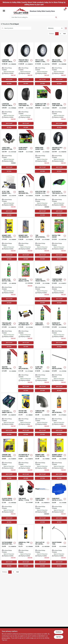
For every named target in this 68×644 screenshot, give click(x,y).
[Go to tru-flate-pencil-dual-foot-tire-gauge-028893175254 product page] (42, 546)
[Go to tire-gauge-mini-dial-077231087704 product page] (26, 415)
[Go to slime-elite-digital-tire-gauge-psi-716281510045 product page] (59, 196)
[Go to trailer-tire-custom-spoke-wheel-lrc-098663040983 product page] (26, 64)
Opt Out (59, 637)
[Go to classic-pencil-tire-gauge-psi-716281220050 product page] (9, 503)
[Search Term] (34, 17)
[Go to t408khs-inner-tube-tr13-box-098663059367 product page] (59, 283)
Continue (59, 632)
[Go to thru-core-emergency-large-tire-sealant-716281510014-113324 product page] (42, 327)
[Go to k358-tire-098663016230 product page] (59, 108)
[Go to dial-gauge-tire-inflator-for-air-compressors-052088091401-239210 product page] (26, 196)
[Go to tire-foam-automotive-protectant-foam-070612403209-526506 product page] (26, 546)
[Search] (56, 17)
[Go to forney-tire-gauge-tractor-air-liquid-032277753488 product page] (42, 503)
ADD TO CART (9, 80)
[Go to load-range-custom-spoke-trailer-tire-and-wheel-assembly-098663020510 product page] (42, 64)
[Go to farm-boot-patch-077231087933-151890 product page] (59, 503)
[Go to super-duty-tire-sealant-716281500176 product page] (59, 327)
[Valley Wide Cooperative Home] (21, 11)
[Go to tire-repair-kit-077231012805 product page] (26, 239)
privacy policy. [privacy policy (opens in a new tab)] (6, 638)
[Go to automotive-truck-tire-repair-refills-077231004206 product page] (26, 459)
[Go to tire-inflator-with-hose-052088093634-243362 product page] (9, 371)
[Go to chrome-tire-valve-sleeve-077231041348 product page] (9, 459)
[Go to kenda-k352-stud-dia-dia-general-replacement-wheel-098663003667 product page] (42, 196)
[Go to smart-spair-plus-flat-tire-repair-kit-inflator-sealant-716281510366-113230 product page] (26, 152)
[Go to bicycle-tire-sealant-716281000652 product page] (9, 283)
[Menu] (4, 11)
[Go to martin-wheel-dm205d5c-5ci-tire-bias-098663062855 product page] (9, 64)
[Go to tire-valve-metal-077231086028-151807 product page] (26, 503)
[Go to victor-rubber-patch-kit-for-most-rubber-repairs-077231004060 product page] (9, 546)
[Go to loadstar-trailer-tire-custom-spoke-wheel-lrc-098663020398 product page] (9, 108)
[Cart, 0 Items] (65, 10)
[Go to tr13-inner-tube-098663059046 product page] (59, 152)
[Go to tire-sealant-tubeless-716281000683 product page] (42, 371)
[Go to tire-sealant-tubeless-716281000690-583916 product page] (9, 327)
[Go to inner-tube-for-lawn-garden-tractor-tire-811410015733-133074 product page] (9, 415)
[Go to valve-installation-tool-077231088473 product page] (59, 371)
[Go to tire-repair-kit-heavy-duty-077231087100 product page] (9, 239)
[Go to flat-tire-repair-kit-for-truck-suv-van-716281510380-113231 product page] (42, 108)
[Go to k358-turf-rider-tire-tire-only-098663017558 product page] (26, 108)
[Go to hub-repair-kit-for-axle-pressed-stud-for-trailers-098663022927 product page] (9, 152)
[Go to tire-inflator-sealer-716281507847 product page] (59, 415)
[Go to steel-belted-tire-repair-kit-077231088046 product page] (42, 459)
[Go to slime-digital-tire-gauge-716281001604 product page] (59, 239)
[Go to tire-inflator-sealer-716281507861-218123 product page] (26, 371)
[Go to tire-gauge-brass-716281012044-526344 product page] (26, 283)
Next (65, 34)
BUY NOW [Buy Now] (9, 84)
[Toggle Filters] (66, 28)
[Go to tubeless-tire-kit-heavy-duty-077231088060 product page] (26, 327)
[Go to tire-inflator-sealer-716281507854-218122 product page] (42, 239)
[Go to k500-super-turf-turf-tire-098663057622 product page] (42, 152)
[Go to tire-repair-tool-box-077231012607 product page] (9, 196)
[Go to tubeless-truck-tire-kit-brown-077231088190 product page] (42, 283)
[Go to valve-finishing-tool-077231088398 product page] (59, 546)
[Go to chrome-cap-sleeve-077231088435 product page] (59, 459)
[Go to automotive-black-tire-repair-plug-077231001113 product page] (42, 415)
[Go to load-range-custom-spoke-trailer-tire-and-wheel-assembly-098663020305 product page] (59, 64)
